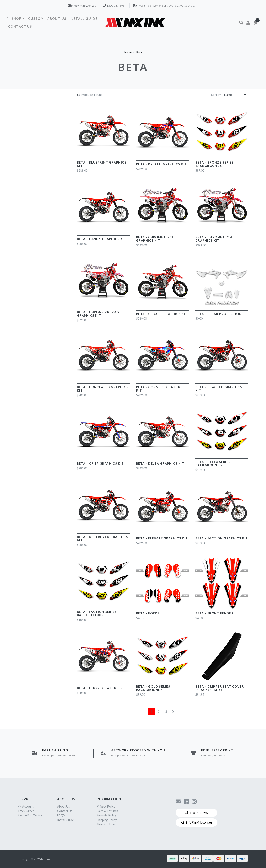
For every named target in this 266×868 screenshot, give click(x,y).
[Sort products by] (235, 95)
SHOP (18, 18)
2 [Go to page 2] (159, 712)
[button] (241, 23)
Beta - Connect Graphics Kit (160, 389)
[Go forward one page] (173, 712)
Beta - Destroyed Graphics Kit (102, 539)
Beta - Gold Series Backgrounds (153, 688)
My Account (26, 806)
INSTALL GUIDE (84, 19)
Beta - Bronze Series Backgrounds (214, 164)
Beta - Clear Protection (219, 314)
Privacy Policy (106, 806)
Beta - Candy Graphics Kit (102, 239)
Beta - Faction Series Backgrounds (97, 613)
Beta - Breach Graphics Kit (161, 164)
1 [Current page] (152, 712)
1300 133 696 (196, 813)
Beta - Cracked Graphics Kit (219, 389)
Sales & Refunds (107, 811)
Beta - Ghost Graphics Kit (102, 688)
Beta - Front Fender (214, 613)
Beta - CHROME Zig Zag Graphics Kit (98, 314)
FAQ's (61, 815)
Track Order (26, 811)
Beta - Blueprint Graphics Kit (102, 164)
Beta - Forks (148, 613)
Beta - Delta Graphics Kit (160, 464)
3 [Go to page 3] (166, 712)
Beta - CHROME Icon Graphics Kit (214, 239)
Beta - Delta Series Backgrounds (213, 464)
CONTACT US (20, 26)
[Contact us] (178, 801)
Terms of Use (106, 824)
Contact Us (65, 811)
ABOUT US (57, 19)
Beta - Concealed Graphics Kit (103, 389)
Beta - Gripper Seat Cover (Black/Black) (220, 688)
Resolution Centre (30, 815)
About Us (63, 806)
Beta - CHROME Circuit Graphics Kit (157, 239)
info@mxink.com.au (196, 822)
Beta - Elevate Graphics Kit (162, 538)
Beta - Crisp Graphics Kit (100, 464)
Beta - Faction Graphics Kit (222, 538)
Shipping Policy (107, 820)
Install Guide (65, 820)
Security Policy (107, 815)
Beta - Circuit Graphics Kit (162, 314)
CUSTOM (36, 19)
